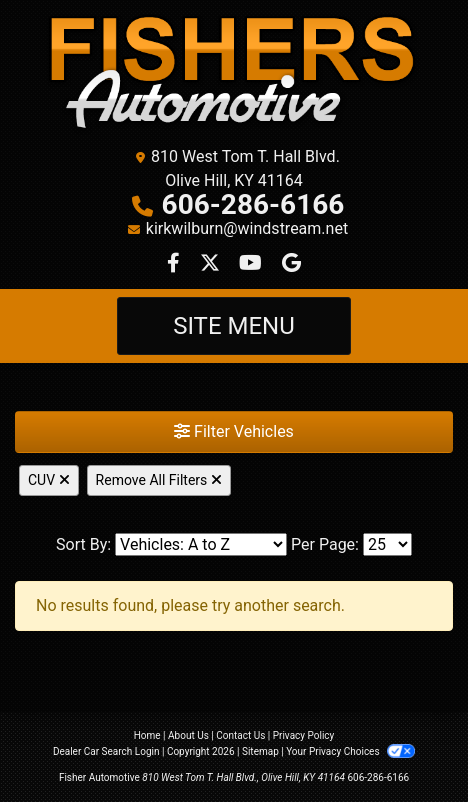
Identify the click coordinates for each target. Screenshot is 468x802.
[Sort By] (201, 544)
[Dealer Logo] (234, 74)
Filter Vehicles (234, 431)
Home (147, 735)
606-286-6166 (253, 204)
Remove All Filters (159, 480)
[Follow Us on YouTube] (252, 264)
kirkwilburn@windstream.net (247, 228)
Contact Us (240, 735)
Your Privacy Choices (350, 751)
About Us (188, 735)
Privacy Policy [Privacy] (304, 735)
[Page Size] (387, 544)
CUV (49, 480)
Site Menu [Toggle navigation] (234, 326)
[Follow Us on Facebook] (175, 264)
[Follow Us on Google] (291, 264)
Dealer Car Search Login (106, 751)
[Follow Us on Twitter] (212, 264)
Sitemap (260, 751)
